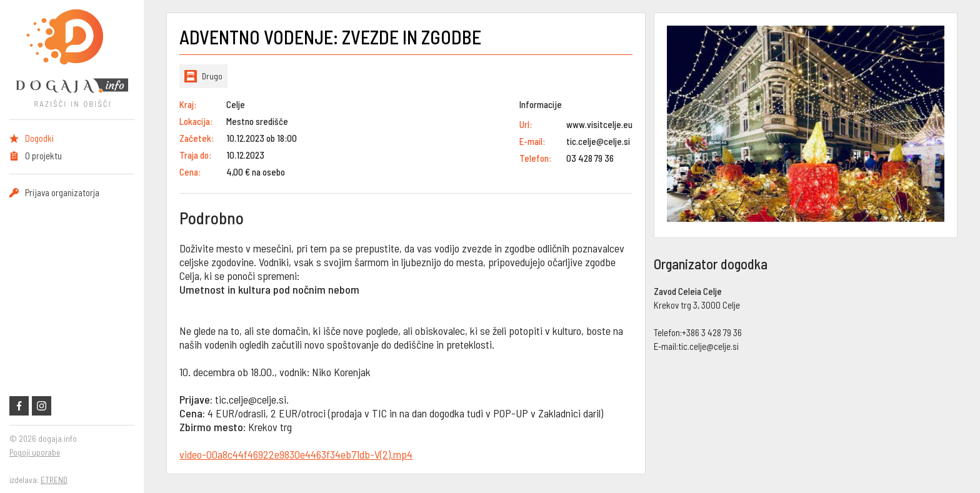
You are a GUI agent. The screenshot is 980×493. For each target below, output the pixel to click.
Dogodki (39, 138)
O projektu (43, 156)
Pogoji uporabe (35, 452)
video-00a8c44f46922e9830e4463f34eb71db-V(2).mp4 (296, 454)
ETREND (54, 480)
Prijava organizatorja (62, 192)
